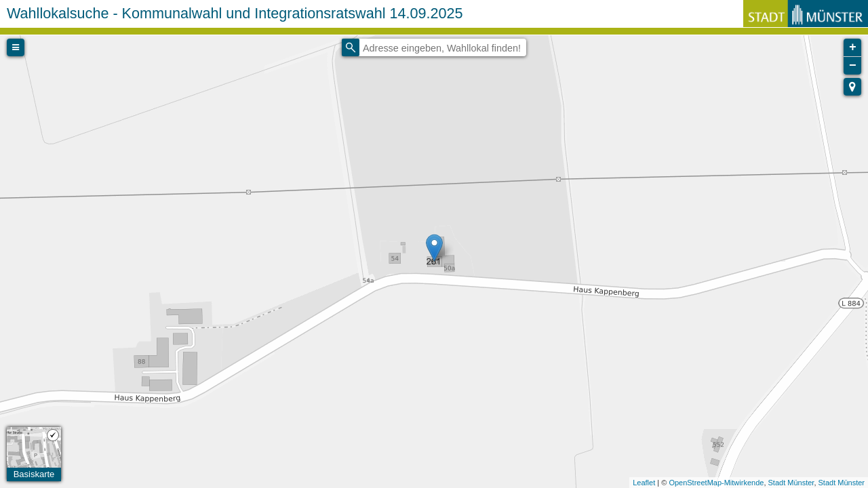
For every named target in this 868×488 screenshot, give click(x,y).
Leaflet (644, 483)
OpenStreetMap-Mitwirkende (716, 483)
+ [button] (853, 47)
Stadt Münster (791, 483)
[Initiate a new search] (351, 47)
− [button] (853, 66)
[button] (852, 87)
